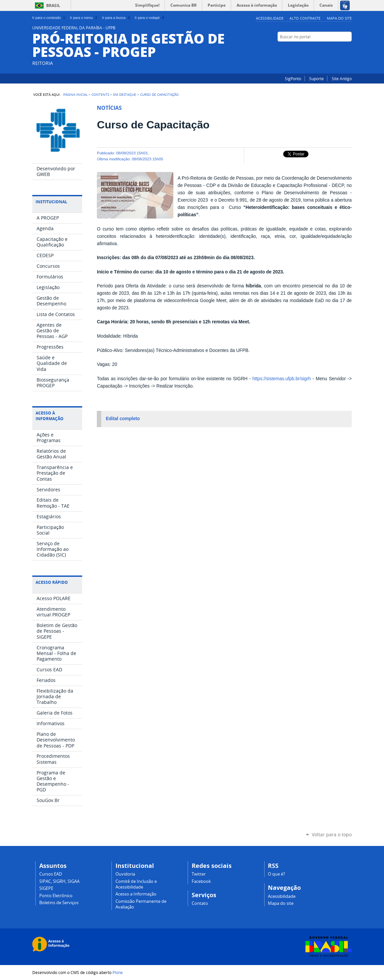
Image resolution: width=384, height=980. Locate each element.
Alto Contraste (305, 18)
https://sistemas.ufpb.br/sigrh (282, 379)
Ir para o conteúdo (49, 18)
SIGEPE (46, 888)
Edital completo (123, 419)
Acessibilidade (270, 18)
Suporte (316, 79)
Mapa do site (339, 18)
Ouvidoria (125, 874)
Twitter (199, 874)
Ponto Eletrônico (56, 896)
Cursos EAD (51, 874)
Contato (200, 903)
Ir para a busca (117, 18)
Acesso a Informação (136, 894)
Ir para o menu (84, 18)
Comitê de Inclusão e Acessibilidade (136, 884)
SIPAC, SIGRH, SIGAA (59, 881)
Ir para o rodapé (150, 18)
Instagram (340, 50)
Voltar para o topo (332, 834)
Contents (100, 94)
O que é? (277, 874)
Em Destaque (125, 94)
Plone (118, 972)
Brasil (53, 5)
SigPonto (293, 79)
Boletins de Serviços (59, 903)
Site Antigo (342, 79)
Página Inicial (75, 94)
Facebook (348, 50)
